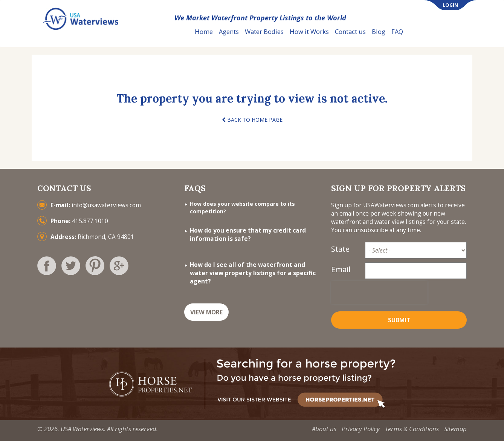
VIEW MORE (206, 312)
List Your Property (442, 32)
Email (341, 269)
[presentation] (379, 292)
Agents (229, 31)
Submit (399, 320)
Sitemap (455, 429)
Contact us (350, 31)
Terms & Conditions (412, 429)
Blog (379, 31)
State (340, 249)
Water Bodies (264, 31)
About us (324, 429)
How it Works (309, 31)
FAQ (397, 31)
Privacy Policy (361, 429)
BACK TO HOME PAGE (252, 120)
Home (204, 31)
